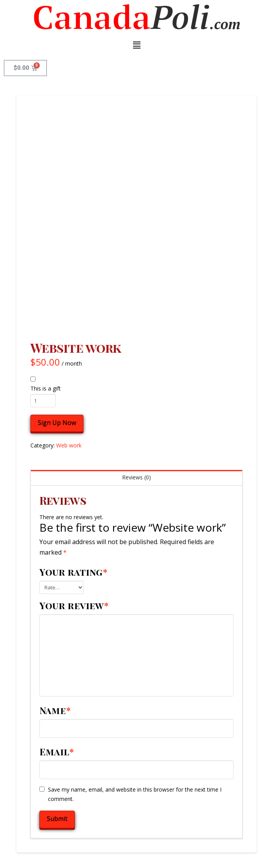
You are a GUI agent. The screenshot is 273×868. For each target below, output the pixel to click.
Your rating (74, 572)
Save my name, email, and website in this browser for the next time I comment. (135, 794)
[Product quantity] (43, 401)
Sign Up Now (57, 423)
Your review (74, 605)
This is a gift (46, 388)
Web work (69, 445)
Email (57, 751)
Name (55, 710)
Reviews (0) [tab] (136, 477)
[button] (136, 45)
